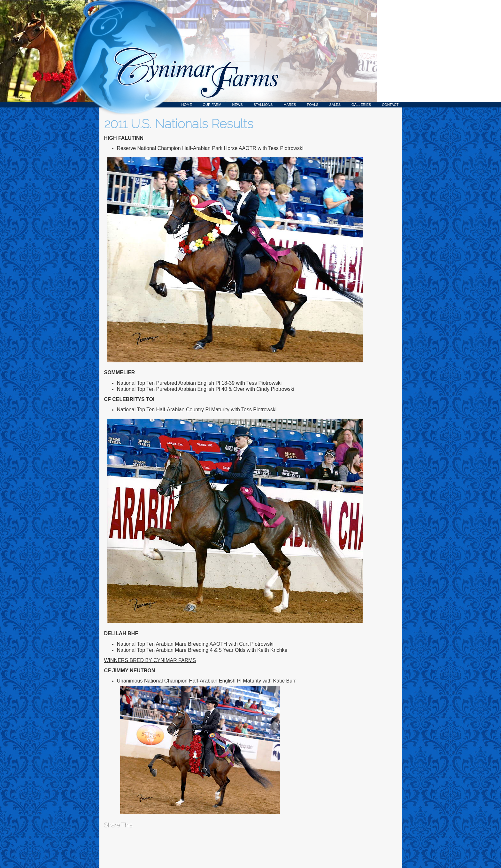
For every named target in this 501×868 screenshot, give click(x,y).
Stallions (263, 105)
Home (187, 105)
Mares (290, 105)
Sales (335, 105)
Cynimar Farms (193, 54)
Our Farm (212, 105)
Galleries (361, 105)
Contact (390, 105)
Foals (312, 105)
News (238, 105)
